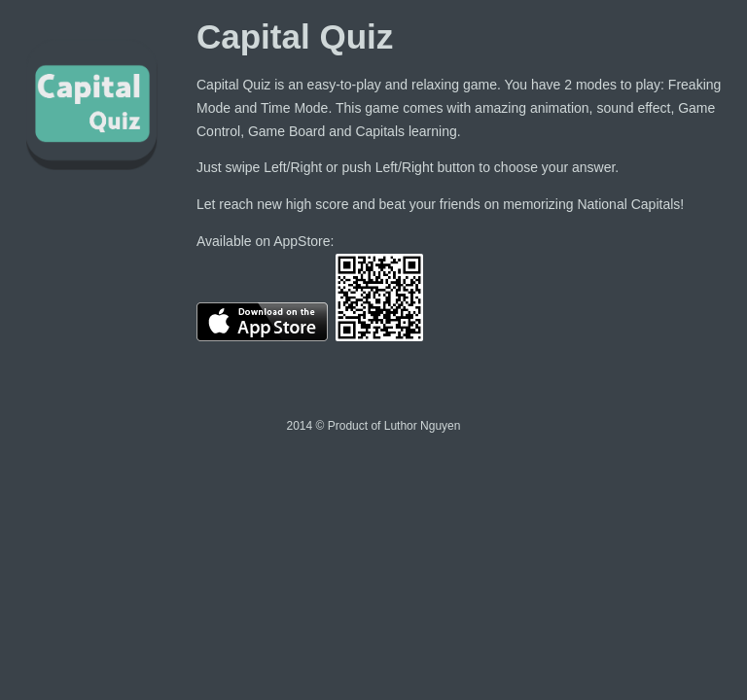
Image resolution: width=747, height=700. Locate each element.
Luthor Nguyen (423, 426)
